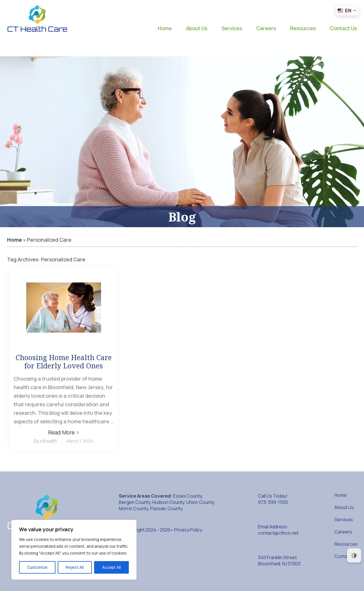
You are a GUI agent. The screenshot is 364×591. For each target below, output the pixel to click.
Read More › (64, 432)
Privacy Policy (188, 530)
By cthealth (45, 441)
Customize (37, 567)
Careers (266, 28)
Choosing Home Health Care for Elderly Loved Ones (64, 362)
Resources (303, 28)
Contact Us (343, 28)
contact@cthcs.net (278, 533)
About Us (197, 28)
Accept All (111, 567)
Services (232, 28)
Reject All (75, 567)
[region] (74, 550)
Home (165, 28)
